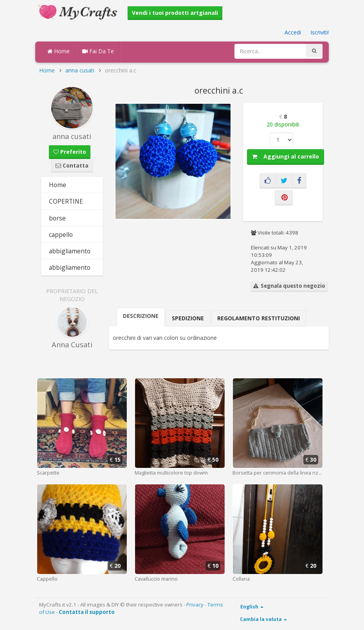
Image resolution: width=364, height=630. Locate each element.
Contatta (72, 165)
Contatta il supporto (87, 612)
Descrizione (141, 316)
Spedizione (188, 318)
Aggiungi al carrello (286, 156)
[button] (224, 110)
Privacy (195, 605)
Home (59, 51)
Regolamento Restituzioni (259, 318)
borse (57, 218)
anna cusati (80, 70)
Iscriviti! (320, 32)
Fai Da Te (98, 51)
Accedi (293, 32)
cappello (61, 235)
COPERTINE (66, 201)
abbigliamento (70, 251)
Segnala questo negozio (289, 286)
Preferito (70, 152)
